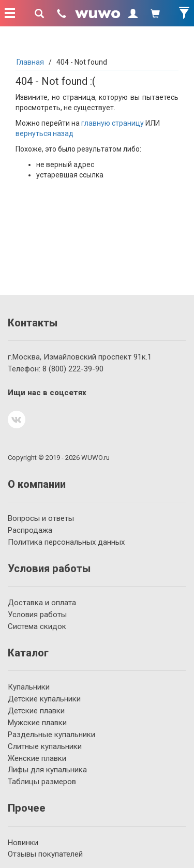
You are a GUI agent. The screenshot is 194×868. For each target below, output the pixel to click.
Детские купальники (44, 699)
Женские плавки (37, 758)
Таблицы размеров (42, 782)
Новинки (23, 843)
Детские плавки (36, 711)
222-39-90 (73, 369)
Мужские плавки (37, 723)
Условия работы (37, 615)
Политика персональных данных (66, 542)
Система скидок (37, 626)
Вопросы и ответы (41, 518)
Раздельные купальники (51, 735)
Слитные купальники (45, 746)
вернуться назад (44, 133)
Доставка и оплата (42, 603)
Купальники (29, 687)
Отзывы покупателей (45, 854)
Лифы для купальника (47, 770)
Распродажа (30, 530)
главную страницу (113, 123)
